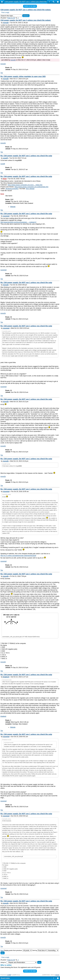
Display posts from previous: (18, 950)
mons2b (6, 23)
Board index (5, 978)
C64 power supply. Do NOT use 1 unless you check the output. (29, 2)
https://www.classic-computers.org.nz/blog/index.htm (31, 187)
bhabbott (6, 677)
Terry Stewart (30, 189)
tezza (5, 179)
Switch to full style (30, 6)
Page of (11, 18)
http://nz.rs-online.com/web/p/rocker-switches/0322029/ (18, 556)
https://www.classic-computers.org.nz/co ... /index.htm (25, 185)
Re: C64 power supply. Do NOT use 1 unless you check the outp (26, 156)
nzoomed (6, 216)
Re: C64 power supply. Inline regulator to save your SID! (23, 76)
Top (2, 73)
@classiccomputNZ (12, 189)
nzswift (5, 158)
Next (2, 950)
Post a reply (5, 12)
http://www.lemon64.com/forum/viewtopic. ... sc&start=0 (18, 222)
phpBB (9, 975)
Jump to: (3, 962)
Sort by (40, 950)
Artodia (57, 975)
